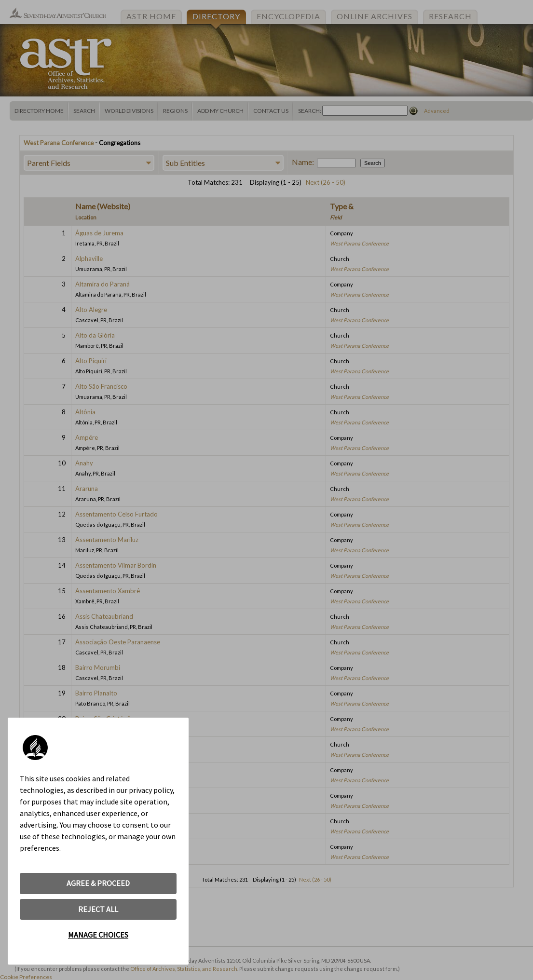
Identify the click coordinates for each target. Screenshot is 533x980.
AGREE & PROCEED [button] (98, 883)
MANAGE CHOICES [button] (98, 935)
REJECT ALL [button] (98, 909)
